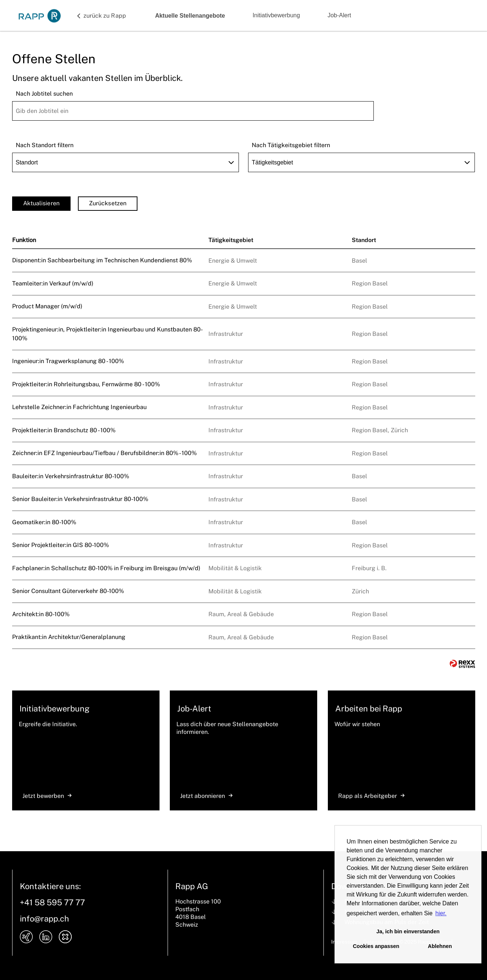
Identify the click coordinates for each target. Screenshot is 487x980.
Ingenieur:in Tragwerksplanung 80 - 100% (68, 361)
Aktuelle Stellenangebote (190, 16)
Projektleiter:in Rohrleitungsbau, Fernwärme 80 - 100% (86, 384)
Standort (364, 240)
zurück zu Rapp (105, 16)
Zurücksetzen (108, 203)
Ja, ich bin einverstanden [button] (408, 931)
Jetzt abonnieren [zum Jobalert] (206, 796)
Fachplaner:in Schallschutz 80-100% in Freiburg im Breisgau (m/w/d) (106, 568)
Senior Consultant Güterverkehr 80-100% (68, 591)
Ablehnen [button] (440, 946)
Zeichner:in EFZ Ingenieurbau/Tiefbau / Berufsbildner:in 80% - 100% (104, 453)
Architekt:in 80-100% (41, 614)
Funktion (24, 240)
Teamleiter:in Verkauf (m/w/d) (53, 283)
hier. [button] (441, 913)
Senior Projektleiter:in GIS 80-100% (60, 545)
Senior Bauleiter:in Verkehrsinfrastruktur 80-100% (80, 499)
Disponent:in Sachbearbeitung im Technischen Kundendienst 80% (102, 260)
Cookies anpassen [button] (376, 946)
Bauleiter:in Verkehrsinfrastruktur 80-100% (71, 476)
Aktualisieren (41, 203)
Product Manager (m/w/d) (47, 306)
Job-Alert (339, 15)
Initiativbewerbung (276, 15)
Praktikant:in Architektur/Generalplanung (69, 637)
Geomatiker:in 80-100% (44, 522)
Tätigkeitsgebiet (231, 240)
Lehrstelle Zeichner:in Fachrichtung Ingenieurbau (79, 407)
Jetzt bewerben (47, 796)
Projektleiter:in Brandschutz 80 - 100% (64, 430)
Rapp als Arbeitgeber (371, 796)
